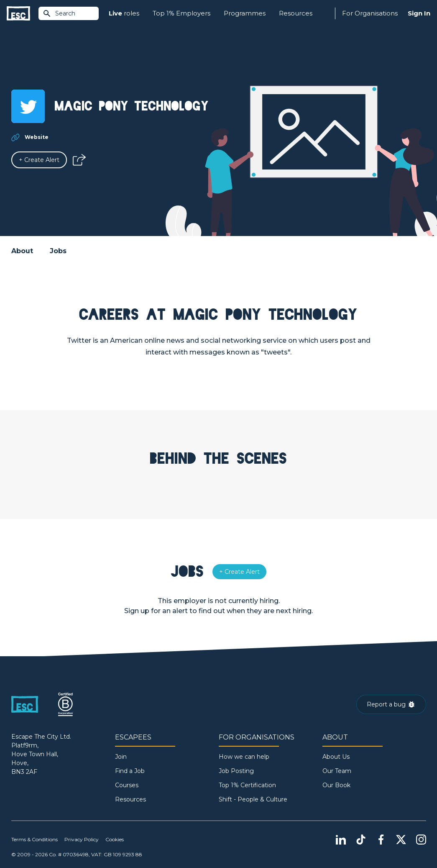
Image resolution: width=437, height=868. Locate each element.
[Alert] (39, 160)
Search (59, 13)
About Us (336, 757)
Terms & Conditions (34, 839)
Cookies (115, 839)
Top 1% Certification (247, 785)
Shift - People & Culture (253, 799)
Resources (296, 13)
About (22, 251)
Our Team (337, 771)
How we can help (244, 757)
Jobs (58, 251)
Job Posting (236, 771)
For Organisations (370, 13)
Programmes (245, 13)
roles (124, 14)
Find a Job (130, 771)
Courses (127, 785)
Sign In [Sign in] (419, 13)
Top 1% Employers (181, 13)
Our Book (336, 785)
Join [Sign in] (121, 757)
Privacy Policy (82, 839)
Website (37, 137)
